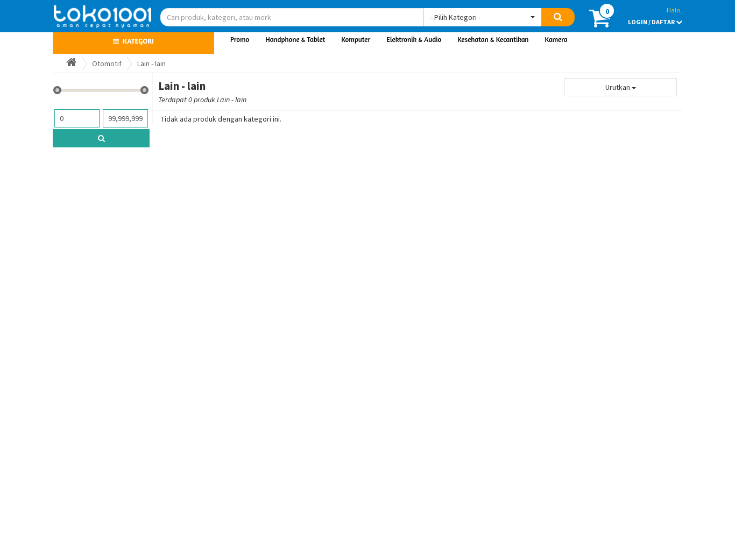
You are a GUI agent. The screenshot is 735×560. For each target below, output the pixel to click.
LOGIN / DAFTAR (655, 22)
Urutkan (621, 87)
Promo (240, 39)
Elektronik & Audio (414, 39)
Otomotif (107, 63)
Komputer (356, 39)
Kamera (556, 39)
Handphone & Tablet (295, 39)
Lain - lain (151, 63)
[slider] (57, 90)
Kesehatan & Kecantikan (493, 39)
